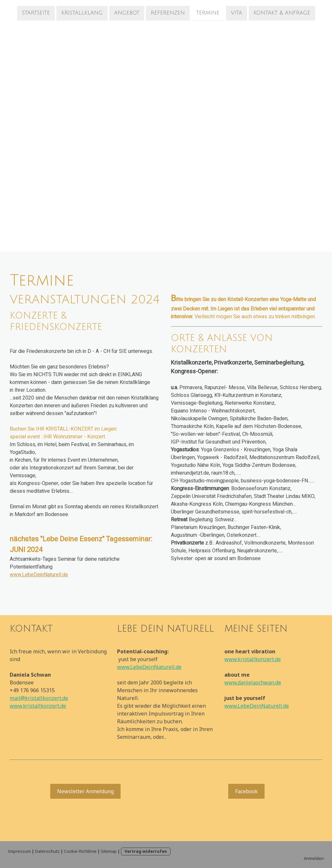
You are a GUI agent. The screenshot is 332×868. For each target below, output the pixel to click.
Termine (208, 13)
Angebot (127, 13)
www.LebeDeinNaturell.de (39, 575)
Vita (237, 13)
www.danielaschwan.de (253, 682)
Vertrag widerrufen (146, 851)
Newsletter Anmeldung (85, 791)
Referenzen (168, 13)
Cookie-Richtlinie (80, 851)
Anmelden (314, 858)
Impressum (19, 851)
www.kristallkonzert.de (38, 706)
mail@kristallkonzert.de (39, 698)
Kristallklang (82, 13)
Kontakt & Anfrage (282, 13)
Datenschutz (47, 851)
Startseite (36, 13)
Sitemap (109, 851)
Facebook (246, 791)
